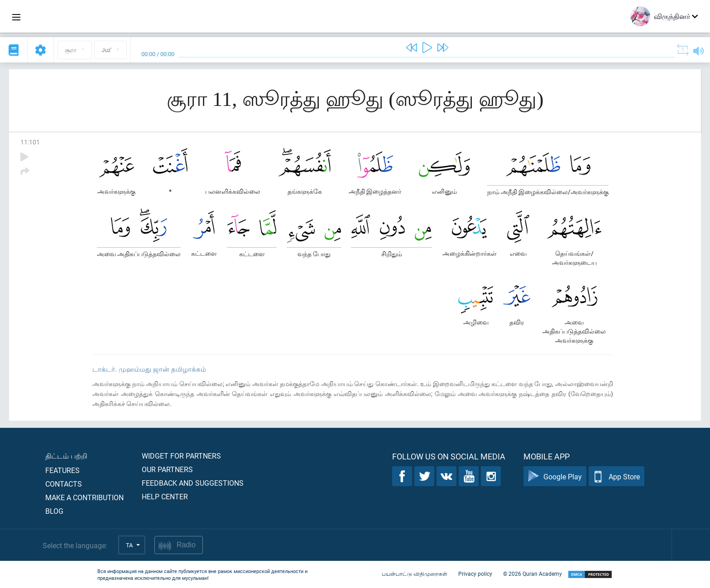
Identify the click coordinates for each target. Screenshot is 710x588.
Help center (165, 496)
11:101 (30, 142)
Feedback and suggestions (193, 483)
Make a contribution (84, 497)
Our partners (167, 469)
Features (62, 470)
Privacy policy (475, 574)
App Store (616, 476)
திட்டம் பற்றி (66, 456)
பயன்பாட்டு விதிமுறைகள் (415, 574)
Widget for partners (181, 456)
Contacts (64, 484)
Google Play (555, 476)
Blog (54, 511)
